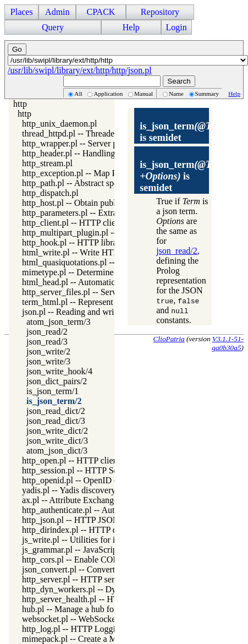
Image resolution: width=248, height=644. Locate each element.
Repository (160, 12)
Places (22, 12)
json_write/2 (48, 351)
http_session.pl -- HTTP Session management (102, 470)
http (20, 104)
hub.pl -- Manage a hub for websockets (91, 609)
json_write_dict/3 (57, 441)
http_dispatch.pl (50, 193)
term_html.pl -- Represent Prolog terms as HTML (110, 302)
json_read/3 (47, 342)
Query (53, 27)
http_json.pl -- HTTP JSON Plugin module (97, 520)
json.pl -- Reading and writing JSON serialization (109, 312)
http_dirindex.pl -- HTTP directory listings (97, 530)
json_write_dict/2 (57, 431)
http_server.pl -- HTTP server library (87, 579)
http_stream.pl (47, 163)
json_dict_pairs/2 (57, 381)
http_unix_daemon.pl (59, 124)
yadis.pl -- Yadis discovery (69, 490)
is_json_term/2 (54, 401)
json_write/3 (48, 361)
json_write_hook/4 (59, 371)
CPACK (101, 12)
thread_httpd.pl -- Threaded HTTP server (94, 133)
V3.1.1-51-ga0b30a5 (228, 343)
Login (177, 27)
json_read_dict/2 (56, 411)
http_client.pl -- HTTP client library (85, 223)
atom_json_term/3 (58, 322)
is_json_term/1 (53, 391)
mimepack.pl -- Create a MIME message (93, 639)
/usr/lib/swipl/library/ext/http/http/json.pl (80, 70)
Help (131, 27)
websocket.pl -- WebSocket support (84, 619)
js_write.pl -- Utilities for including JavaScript (103, 540)
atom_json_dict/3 (57, 451)
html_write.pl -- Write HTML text (82, 252)
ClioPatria (169, 339)
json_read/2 (47, 332)
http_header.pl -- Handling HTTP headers (95, 153)
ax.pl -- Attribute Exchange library (83, 500)
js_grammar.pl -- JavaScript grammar (88, 550)
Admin (57, 12)
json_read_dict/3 (56, 421)
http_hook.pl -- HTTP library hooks (85, 242)
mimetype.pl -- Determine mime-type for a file (104, 272)
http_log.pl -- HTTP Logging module (87, 629)
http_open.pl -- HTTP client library (84, 460)
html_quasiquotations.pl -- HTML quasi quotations (112, 262)
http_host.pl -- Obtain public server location (99, 203)
